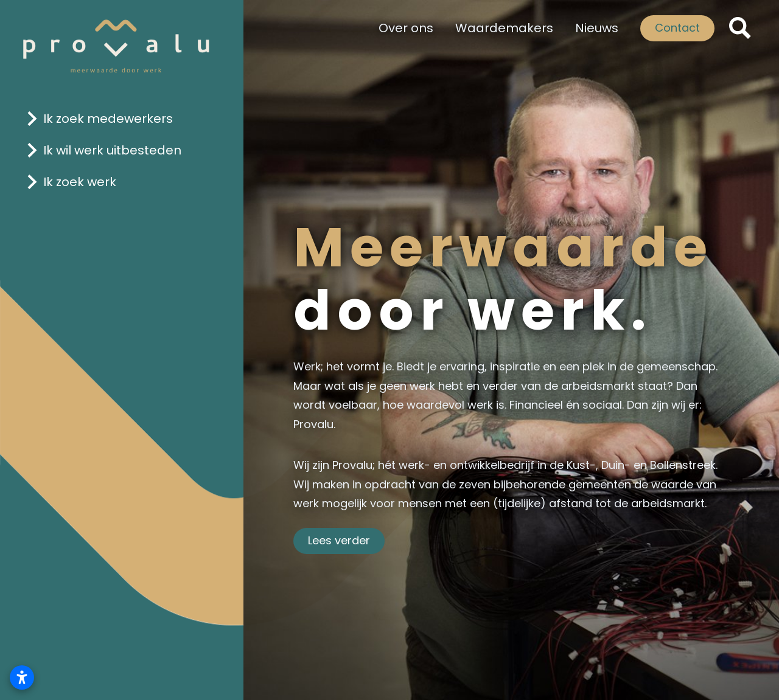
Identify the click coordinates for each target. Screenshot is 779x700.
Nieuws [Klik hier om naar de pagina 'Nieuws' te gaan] (597, 28)
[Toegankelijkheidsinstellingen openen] (22, 677)
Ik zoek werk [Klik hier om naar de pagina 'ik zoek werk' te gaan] (80, 182)
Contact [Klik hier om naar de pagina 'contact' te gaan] (677, 28)
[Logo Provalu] (116, 37)
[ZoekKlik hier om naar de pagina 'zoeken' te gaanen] (740, 28)
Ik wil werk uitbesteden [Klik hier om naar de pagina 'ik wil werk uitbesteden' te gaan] (112, 150)
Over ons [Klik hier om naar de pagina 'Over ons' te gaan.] (406, 28)
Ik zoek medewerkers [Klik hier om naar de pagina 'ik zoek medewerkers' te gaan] (108, 119)
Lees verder (339, 540)
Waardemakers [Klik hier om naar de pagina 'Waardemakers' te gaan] (504, 28)
